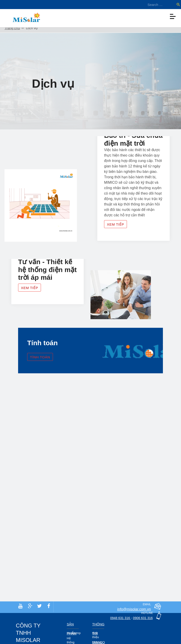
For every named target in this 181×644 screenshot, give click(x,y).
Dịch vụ (97, 642)
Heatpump (74, 633)
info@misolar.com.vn (134, 609)
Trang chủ (12, 28)
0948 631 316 (117, 618)
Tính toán (43, 367)
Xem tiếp (118, 231)
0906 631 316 (142, 618)
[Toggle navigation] (173, 15)
